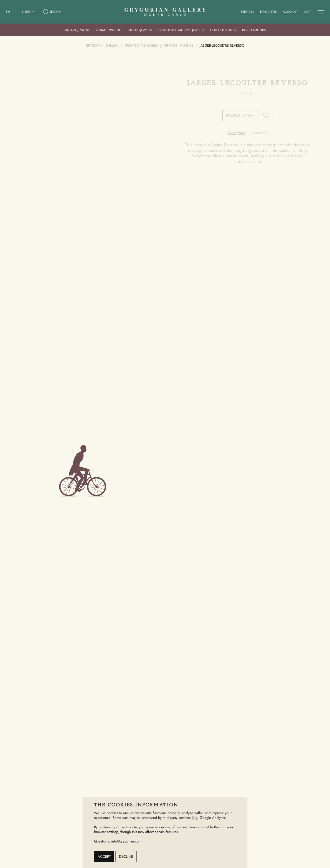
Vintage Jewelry (77, 30)
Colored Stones (223, 30)
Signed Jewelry (140, 30)
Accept (104, 856)
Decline (126, 856)
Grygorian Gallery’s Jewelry (181, 30)
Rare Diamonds (254, 30)
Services (247, 12)
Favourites (268, 12)
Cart (307, 12)
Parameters (259, 133)
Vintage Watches (109, 30)
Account (290, 12)
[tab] (236, 133)
